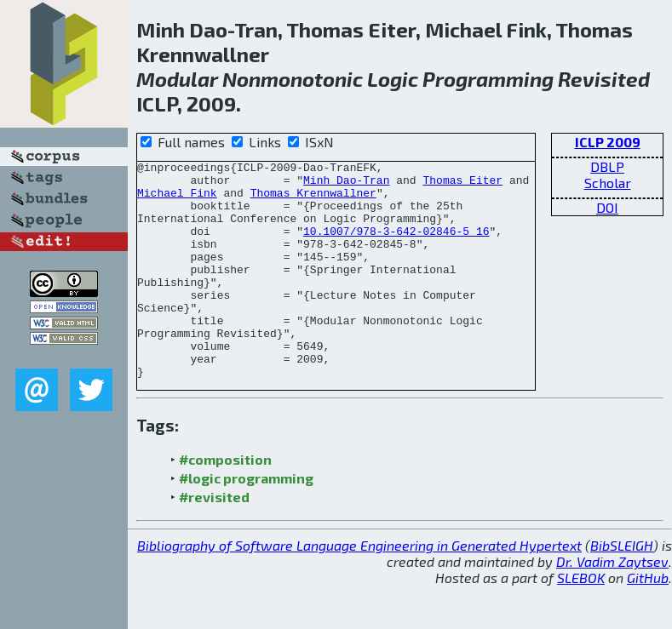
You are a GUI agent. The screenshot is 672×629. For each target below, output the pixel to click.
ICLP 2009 (608, 142)
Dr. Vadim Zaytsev (612, 605)
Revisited (604, 79)
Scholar (608, 183)
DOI (607, 207)
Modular (177, 79)
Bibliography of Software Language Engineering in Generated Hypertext (359, 589)
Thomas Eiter (462, 185)
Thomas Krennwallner (313, 200)
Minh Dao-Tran (346, 185)
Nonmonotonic (293, 79)
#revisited (214, 540)
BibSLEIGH (622, 589)
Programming (488, 79)
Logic (393, 79)
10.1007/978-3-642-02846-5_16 (396, 246)
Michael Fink (177, 200)
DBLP (607, 166)
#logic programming (246, 521)
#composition (225, 503)
